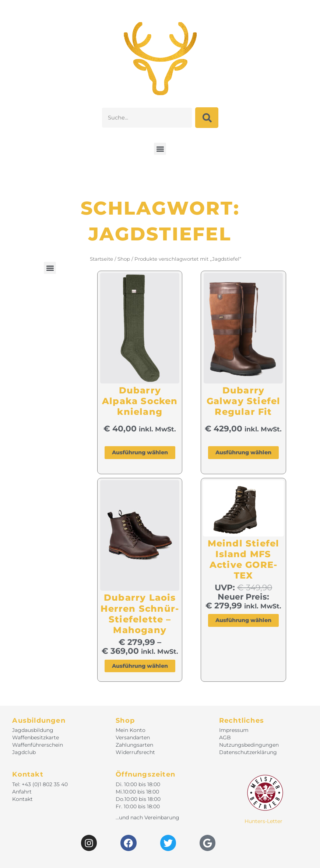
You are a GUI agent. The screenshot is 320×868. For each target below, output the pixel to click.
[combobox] (147, 118)
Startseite (101, 259)
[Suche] (207, 118)
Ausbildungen (39, 721)
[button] (160, 149)
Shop (124, 259)
